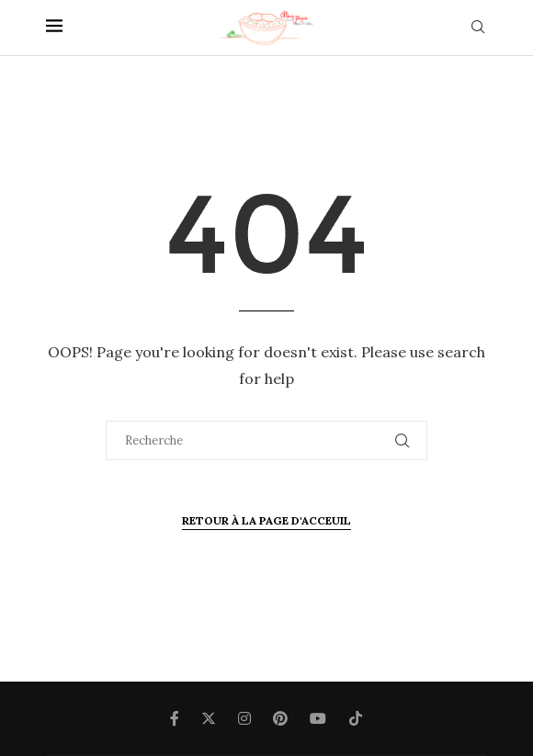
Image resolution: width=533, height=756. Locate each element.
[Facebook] (175, 718)
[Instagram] (244, 718)
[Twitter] (209, 718)
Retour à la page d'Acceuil (266, 520)
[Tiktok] (356, 718)
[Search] (478, 28)
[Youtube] (318, 718)
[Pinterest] (280, 718)
